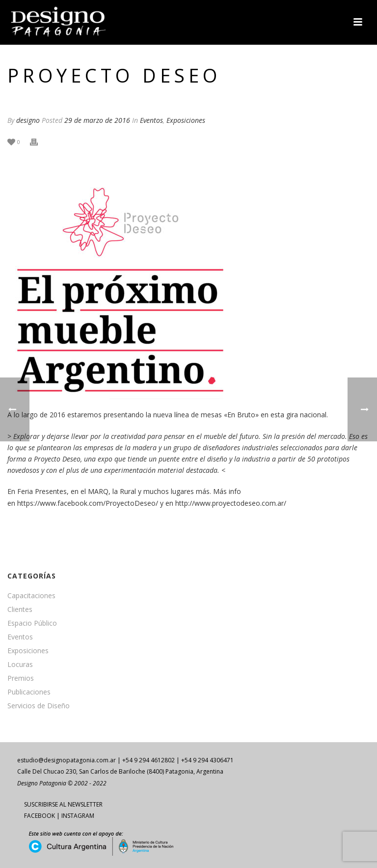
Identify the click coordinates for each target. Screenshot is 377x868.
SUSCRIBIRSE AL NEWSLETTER (63, 804)
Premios (21, 678)
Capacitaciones (31, 596)
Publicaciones (29, 692)
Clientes (20, 609)
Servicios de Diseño (39, 706)
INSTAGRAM (78, 816)
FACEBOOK (40, 816)
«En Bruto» (241, 415)
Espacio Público (32, 623)
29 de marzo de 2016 (97, 120)
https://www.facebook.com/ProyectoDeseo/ (88, 503)
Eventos (151, 120)
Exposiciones (186, 120)
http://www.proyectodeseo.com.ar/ (231, 503)
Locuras (20, 665)
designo (28, 120)
